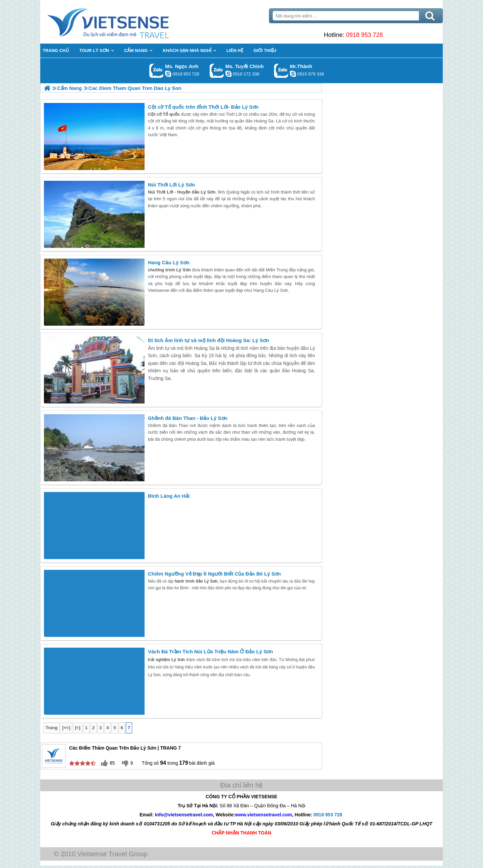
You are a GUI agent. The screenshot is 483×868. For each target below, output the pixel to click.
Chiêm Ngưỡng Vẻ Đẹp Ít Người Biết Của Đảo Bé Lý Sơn (214, 574)
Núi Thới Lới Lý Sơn (171, 185)
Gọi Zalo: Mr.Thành (281, 71)
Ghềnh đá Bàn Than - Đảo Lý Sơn (188, 418)
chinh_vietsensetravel (228, 74)
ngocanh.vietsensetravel (168, 74)
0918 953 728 (364, 35)
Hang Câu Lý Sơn (169, 262)
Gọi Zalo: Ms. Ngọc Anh (156, 71)
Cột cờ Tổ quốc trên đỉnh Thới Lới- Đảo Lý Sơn (203, 107)
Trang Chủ (125, 22)
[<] (77, 728)
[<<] (66, 728)
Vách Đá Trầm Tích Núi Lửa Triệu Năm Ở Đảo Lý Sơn (210, 652)
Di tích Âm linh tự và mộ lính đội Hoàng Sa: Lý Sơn (208, 340)
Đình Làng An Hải (169, 496)
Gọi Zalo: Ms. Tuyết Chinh (217, 71)
